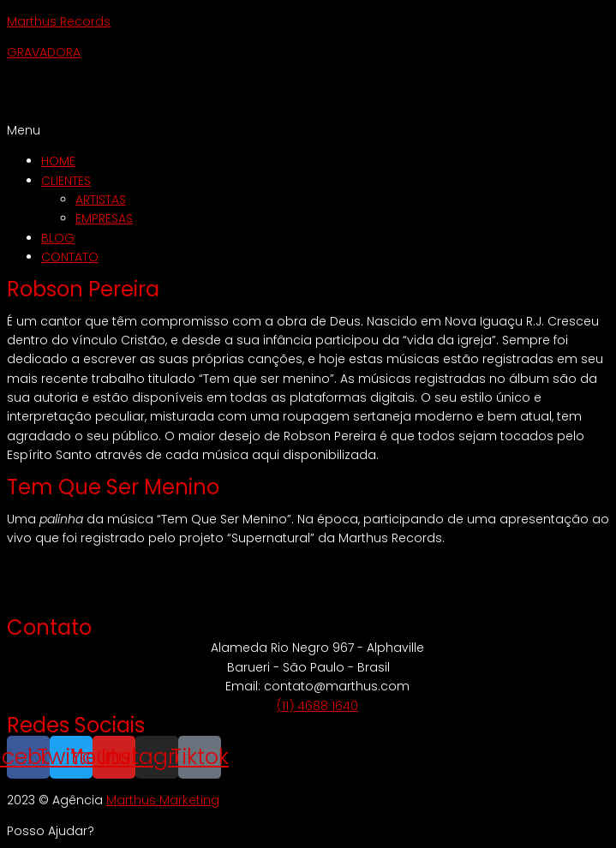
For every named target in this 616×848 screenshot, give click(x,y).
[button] (308, 130)
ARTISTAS (101, 200)
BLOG (58, 238)
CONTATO (70, 257)
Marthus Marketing (163, 800)
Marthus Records (59, 21)
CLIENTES (66, 181)
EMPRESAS (104, 218)
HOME (58, 161)
